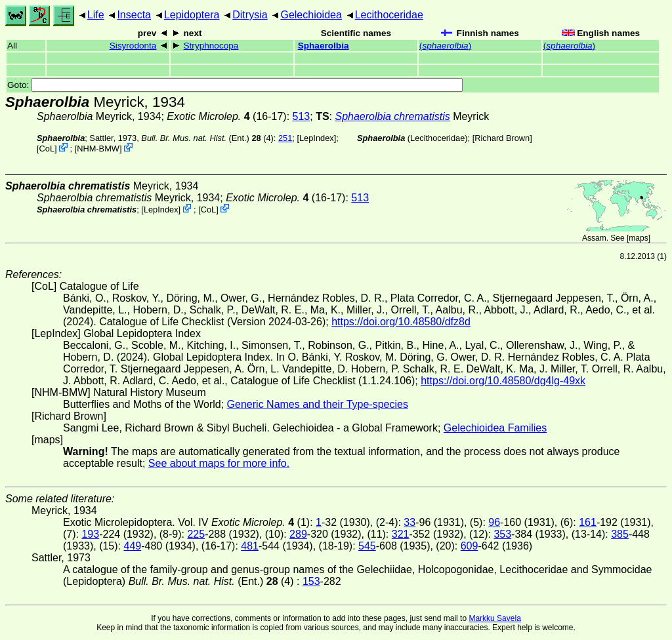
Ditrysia (250, 15)
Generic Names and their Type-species (318, 404)
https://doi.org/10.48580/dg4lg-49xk (503, 381)
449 (132, 546)
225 (196, 534)
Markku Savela (494, 618)
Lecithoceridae (389, 15)
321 (401, 534)
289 (298, 534)
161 (588, 522)
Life (96, 15)
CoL (47, 149)
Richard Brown (502, 138)
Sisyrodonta (133, 46)
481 (250, 546)
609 (470, 546)
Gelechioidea (311, 15)
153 (311, 581)
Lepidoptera (192, 15)
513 (302, 116)
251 (285, 138)
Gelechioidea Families (495, 428)
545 (367, 546)
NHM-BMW (98, 149)
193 (90, 534)
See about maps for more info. (219, 463)
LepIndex (317, 138)
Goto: (235, 85)
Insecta (134, 15)
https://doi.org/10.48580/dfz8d (401, 322)
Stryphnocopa (211, 46)
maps (638, 238)
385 (620, 534)
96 (494, 522)
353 (502, 534)
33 (409, 522)
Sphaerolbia (324, 46)
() (445, 46)
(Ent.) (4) (207, 138)
